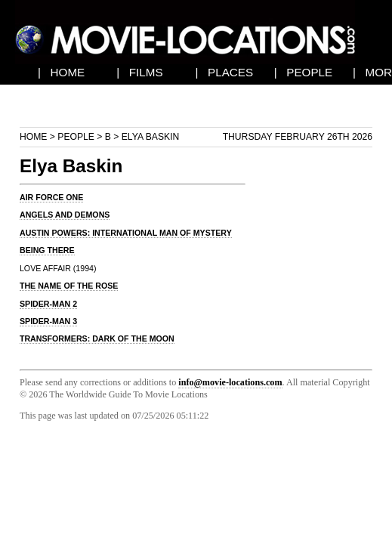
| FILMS (139, 72)
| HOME (61, 72)
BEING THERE (47, 250)
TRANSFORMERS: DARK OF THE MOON (97, 338)
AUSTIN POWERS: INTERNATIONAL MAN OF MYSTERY (126, 233)
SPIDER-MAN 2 (48, 304)
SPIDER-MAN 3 (48, 321)
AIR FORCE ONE (51, 197)
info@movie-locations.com (230, 382)
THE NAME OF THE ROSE (69, 286)
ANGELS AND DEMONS (65, 215)
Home (33, 137)
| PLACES (224, 72)
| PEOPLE (303, 72)
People (76, 137)
